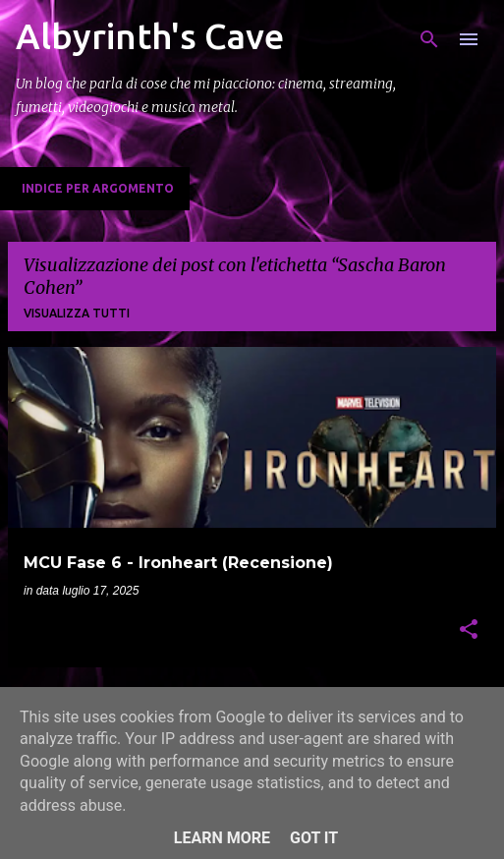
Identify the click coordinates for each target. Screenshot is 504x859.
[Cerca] (429, 39)
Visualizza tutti (77, 313)
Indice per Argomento (98, 188)
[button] (469, 631)
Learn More (222, 838)
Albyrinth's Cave (150, 36)
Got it (314, 838)
